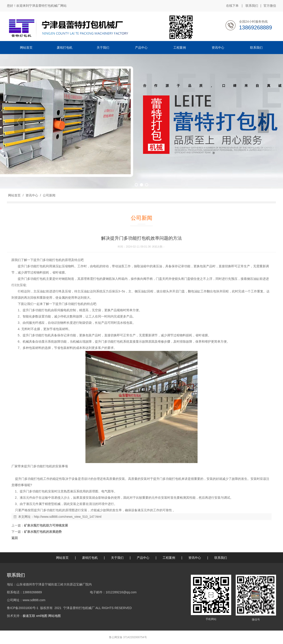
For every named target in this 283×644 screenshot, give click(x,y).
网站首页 (14, 195)
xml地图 (42, 616)
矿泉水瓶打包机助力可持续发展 (46, 525)
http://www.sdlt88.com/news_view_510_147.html (68, 517)
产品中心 (143, 558)
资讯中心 (32, 195)
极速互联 (29, 616)
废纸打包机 (90, 558)
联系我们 (252, 6)
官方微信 (270, 6)
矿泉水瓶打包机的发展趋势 (43, 532)
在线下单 (232, 6)
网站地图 (54, 616)
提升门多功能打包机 (48, 260)
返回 (15, 538)
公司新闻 (49, 195)
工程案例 (169, 558)
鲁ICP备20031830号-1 (23, 608)
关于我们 (117, 558)
